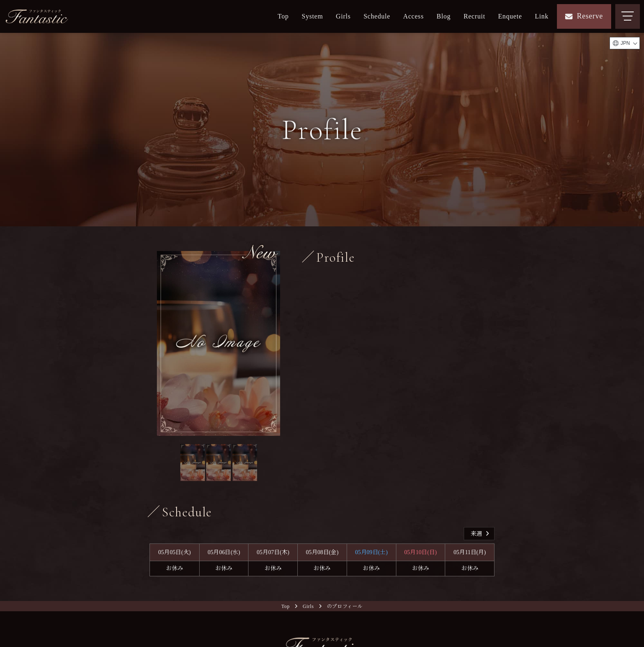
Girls (343, 16)
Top (283, 16)
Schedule (377, 16)
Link (542, 16)
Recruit (475, 16)
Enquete (510, 16)
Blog (444, 16)
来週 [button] (481, 534)
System (313, 16)
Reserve (584, 16)
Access (414, 16)
